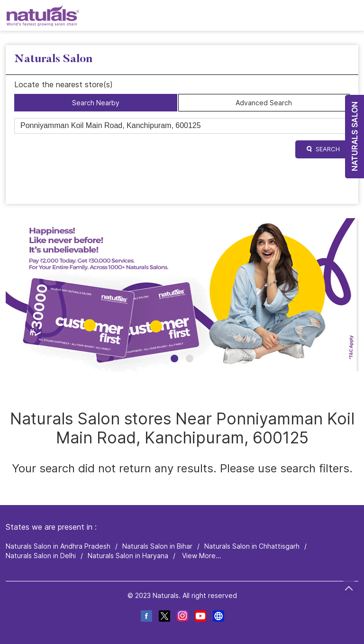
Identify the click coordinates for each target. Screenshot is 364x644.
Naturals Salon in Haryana (128, 556)
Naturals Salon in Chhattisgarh (252, 546)
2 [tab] (190, 359)
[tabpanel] (182, 295)
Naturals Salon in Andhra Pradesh (58, 546)
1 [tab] (174, 359)
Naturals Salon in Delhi (41, 556)
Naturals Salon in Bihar (157, 546)
